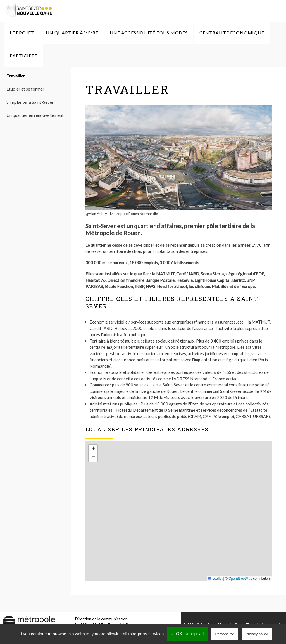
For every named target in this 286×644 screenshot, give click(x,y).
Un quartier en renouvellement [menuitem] (35, 115)
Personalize (225, 634)
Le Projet (22, 33)
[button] (93, 449)
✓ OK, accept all (187, 634)
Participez (24, 56)
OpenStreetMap (240, 579)
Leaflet (215, 579)
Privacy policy (257, 634)
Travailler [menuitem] (16, 76)
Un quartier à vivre (72, 33)
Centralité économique (232, 33)
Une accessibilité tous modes (149, 33)
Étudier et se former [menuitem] (25, 89)
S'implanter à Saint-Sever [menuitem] (30, 102)
